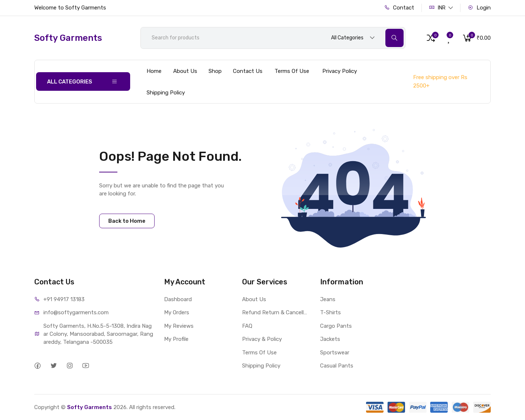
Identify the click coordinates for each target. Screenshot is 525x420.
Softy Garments (90, 407)
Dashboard (178, 299)
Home (154, 71)
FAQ (247, 326)
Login (479, 8)
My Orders (177, 312)
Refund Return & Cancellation (276, 312)
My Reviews (179, 326)
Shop (215, 71)
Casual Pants (337, 366)
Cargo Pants (336, 326)
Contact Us (248, 71)
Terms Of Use (292, 71)
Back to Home (127, 221)
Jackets (330, 339)
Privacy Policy (340, 71)
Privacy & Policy (262, 339)
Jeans (328, 299)
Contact (399, 8)
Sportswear (335, 353)
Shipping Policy (166, 93)
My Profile (176, 339)
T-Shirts (330, 312)
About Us (185, 71)
